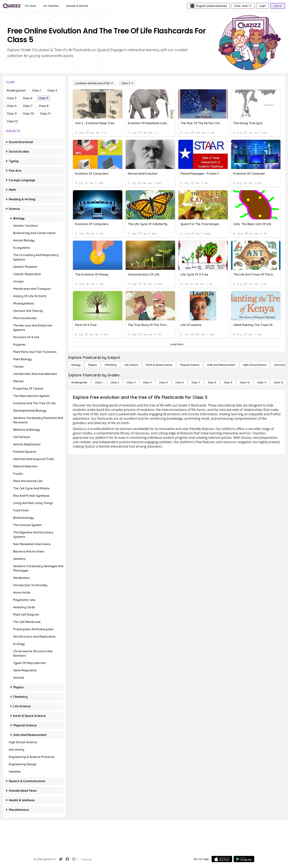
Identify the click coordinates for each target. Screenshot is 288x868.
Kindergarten (16, 90)
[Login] (263, 6)
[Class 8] (212, 382)
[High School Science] (255, 365)
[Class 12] (278, 382)
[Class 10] (245, 382)
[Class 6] (179, 382)
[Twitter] (61, 859)
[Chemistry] (111, 365)
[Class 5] (127, 83)
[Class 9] (228, 382)
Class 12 (12, 121)
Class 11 (45, 114)
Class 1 (37, 90)
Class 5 (44, 98)
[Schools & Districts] (77, 6)
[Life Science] (131, 365)
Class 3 (12, 98)
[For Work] (31, 6)
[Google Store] (244, 859)
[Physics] (92, 365)
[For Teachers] (51, 6)
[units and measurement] (221, 365)
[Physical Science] (190, 365)
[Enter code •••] (243, 6)
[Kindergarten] (79, 382)
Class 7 (28, 106)
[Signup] (278, 6)
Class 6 (12, 106)
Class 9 (12, 114)
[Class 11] (262, 382)
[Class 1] (99, 382)
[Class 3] (131, 382)
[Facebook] (67, 859)
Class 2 (52, 90)
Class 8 (44, 106)
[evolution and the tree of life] (94, 83)
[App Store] (222, 859)
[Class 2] (115, 382)
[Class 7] (196, 382)
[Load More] (177, 344)
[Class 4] (147, 382)
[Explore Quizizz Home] (12, 6)
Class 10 (28, 114)
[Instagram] (74, 859)
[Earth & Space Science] (159, 365)
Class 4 (27, 98)
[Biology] (76, 365)
